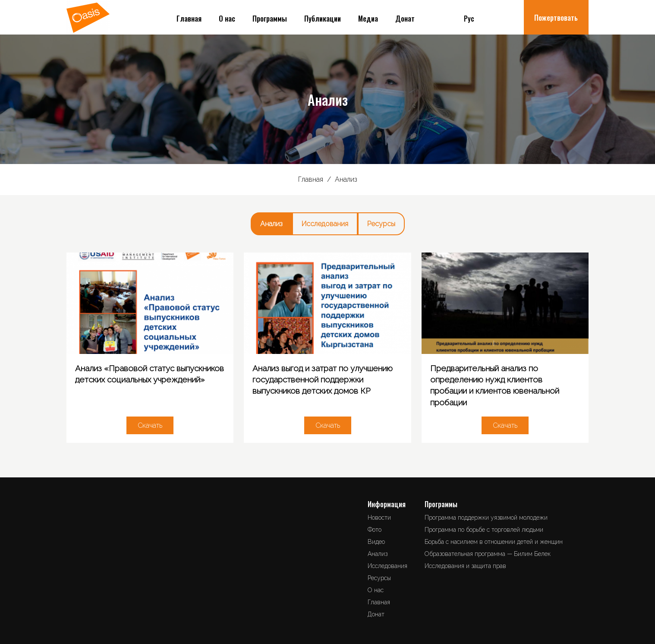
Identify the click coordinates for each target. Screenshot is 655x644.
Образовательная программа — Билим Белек (488, 554)
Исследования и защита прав (465, 566)
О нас (227, 18)
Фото (375, 530)
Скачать (150, 425)
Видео (376, 542)
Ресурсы (381, 224)
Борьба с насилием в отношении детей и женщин (494, 542)
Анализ (271, 224)
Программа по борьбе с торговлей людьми (484, 530)
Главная (189, 18)
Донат (405, 18)
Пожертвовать (556, 17)
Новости (379, 518)
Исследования (325, 224)
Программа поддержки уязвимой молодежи (486, 518)
